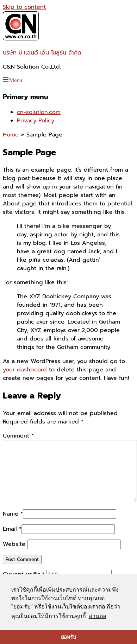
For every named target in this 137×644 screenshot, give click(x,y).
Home (11, 135)
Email (10, 529)
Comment (18, 436)
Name (11, 514)
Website (14, 544)
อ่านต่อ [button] (98, 616)
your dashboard (25, 370)
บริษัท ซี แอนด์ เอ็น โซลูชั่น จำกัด (42, 53)
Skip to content (24, 7)
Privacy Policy (36, 121)
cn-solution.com (39, 112)
